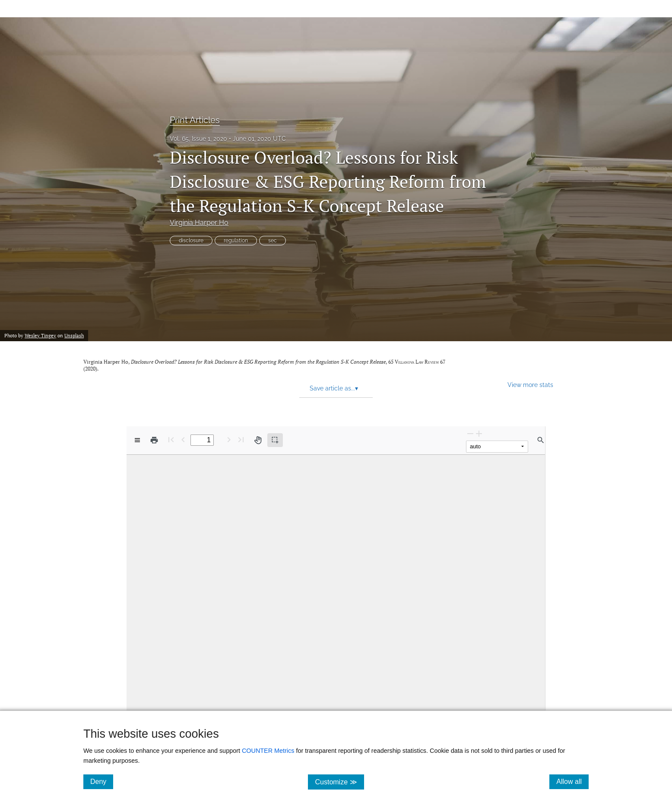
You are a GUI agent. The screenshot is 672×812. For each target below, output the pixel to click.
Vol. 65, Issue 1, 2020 (198, 139)
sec (273, 241)
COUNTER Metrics (268, 751)
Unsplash (74, 336)
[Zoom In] (479, 433)
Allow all (572, 781)
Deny (102, 781)
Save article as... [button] (334, 388)
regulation (236, 241)
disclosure (191, 241)
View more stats (530, 385)
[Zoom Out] (470, 433)
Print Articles (195, 120)
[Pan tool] (258, 440)
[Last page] (241, 439)
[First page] (171, 439)
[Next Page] (229, 439)
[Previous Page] (183, 439)
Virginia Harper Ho (199, 223)
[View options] (137, 440)
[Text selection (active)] (275, 440)
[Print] (154, 440)
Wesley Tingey (40, 336)
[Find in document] (541, 440)
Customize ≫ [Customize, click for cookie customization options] (339, 782)
